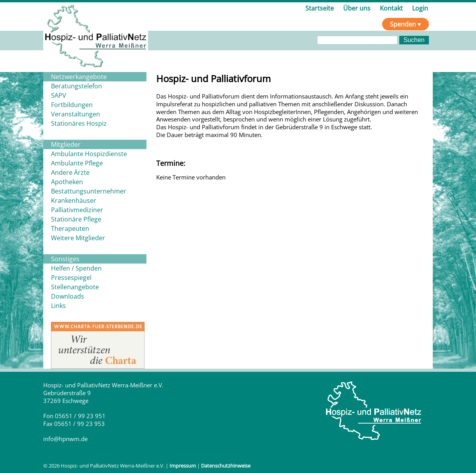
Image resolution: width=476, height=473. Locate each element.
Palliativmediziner (77, 210)
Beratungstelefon (77, 86)
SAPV (59, 95)
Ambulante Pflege (77, 163)
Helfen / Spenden (76, 268)
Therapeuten (70, 229)
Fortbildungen (72, 105)
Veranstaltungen (76, 114)
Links (58, 306)
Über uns (357, 8)
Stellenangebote (75, 287)
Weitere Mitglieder (78, 238)
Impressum (183, 466)
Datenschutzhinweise (226, 466)
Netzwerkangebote (79, 77)
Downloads (68, 296)
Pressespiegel (71, 278)
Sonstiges (65, 259)
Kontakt (391, 8)
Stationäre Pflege (76, 219)
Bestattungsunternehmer (89, 191)
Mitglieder (66, 144)
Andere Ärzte (70, 172)
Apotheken (67, 182)
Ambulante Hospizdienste (89, 154)
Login (420, 8)
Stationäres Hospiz (79, 123)
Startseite (320, 8)
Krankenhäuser (74, 200)
